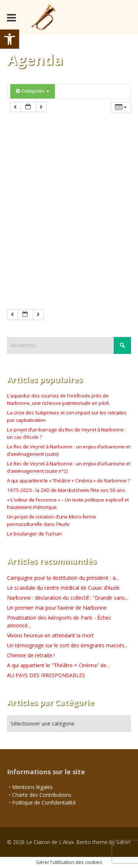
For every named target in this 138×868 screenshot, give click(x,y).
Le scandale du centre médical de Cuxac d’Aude (63, 588)
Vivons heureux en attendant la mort (50, 635)
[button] (10, 39)
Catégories (33, 91)
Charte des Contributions (42, 795)
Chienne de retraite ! (31, 655)
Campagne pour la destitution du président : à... (63, 578)
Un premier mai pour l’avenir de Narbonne (57, 608)
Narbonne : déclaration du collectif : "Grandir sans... (68, 598)
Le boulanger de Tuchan (34, 534)
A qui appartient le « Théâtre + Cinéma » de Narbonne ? (68, 480)
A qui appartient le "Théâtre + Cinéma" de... (58, 665)
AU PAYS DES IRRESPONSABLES (46, 675)
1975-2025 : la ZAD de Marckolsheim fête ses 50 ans (66, 490)
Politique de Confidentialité (44, 802)
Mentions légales (32, 787)
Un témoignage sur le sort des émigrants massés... (67, 645)
